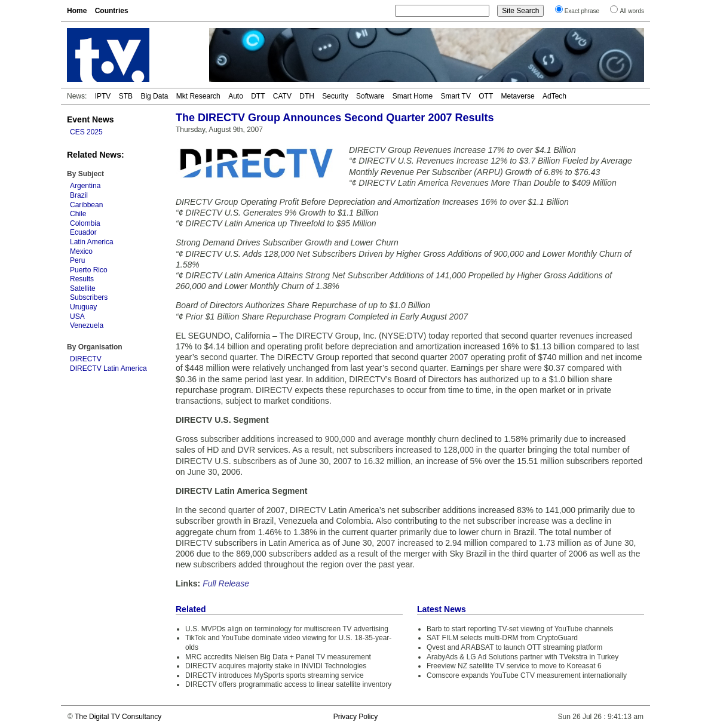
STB (126, 96)
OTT (486, 96)
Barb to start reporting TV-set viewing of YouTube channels (520, 629)
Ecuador (83, 232)
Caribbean (86, 205)
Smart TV (455, 96)
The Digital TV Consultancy (118, 717)
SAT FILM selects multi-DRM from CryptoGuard (502, 638)
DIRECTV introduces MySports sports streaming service (275, 675)
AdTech (554, 96)
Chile (78, 214)
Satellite (83, 288)
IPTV (103, 96)
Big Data (154, 96)
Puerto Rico (89, 270)
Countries (112, 11)
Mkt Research (198, 96)
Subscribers (89, 297)
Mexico (81, 251)
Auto (236, 96)
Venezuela (87, 325)
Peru (77, 260)
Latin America (92, 242)
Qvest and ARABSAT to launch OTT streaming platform (514, 647)
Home (77, 11)
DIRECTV (86, 359)
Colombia (85, 223)
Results (82, 279)
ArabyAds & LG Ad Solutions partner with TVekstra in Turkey (522, 657)
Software (370, 96)
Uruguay (83, 307)
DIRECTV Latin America (108, 368)
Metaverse (518, 96)
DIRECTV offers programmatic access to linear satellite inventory (288, 684)
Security (335, 96)
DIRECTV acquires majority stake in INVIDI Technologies (276, 666)
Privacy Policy (356, 717)
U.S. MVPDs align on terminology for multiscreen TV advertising (287, 629)
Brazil (79, 195)
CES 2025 (86, 132)
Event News (91, 119)
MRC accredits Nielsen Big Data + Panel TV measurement (278, 657)
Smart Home (413, 96)
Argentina (85, 186)
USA (77, 317)
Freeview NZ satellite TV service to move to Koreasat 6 (514, 666)
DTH (307, 96)
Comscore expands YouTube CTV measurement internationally (527, 675)
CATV (282, 96)
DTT (258, 96)
